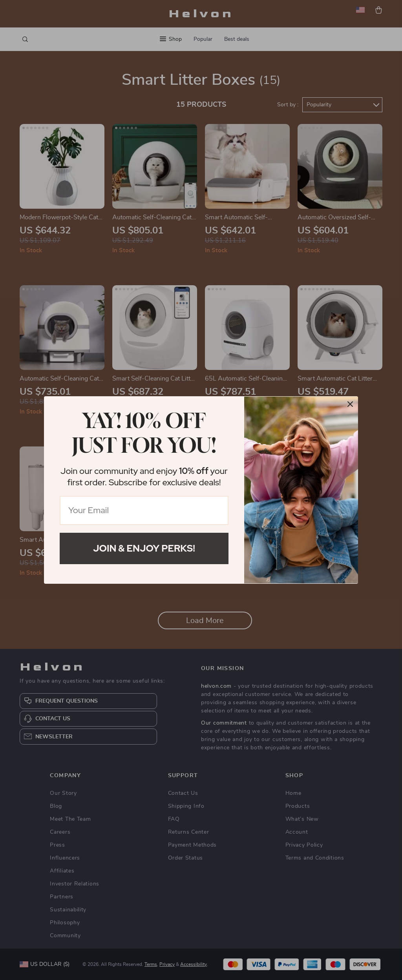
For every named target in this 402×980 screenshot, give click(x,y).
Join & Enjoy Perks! (144, 548)
